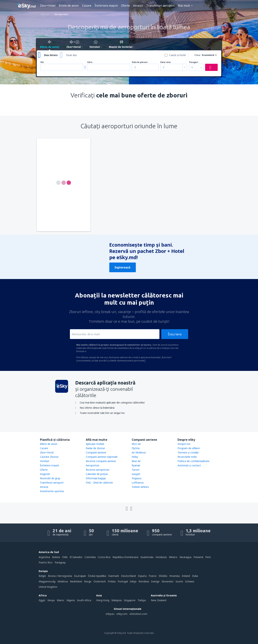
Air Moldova (139, 452)
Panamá (198, 557)
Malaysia (117, 600)
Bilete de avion (69, 6)
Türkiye (142, 600)
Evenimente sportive (52, 491)
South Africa (84, 600)
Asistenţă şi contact (189, 465)
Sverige (155, 581)
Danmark (114, 576)
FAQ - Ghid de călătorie (99, 483)
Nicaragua (185, 557)
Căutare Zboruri (49, 457)
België (42, 576)
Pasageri (194, 62)
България (80, 576)
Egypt (42, 600)
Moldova (63, 581)
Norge (88, 581)
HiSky (135, 457)
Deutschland (128, 576)
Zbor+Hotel (48, 6)
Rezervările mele (187, 457)
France (153, 576)
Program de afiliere (189, 448)
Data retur (166, 62)
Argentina (44, 557)
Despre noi (184, 444)
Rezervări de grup (50, 478)
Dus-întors (51, 55)
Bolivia (56, 557)
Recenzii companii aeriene (101, 461)
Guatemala (147, 557)
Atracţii (138, 6)
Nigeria (71, 600)
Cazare (87, 6)
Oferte (126, 6)
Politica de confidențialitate (193, 461)
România (144, 581)
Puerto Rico (46, 562)
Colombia (90, 557)
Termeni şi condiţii (188, 452)
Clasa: (198, 55)
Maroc (61, 600)
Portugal (123, 581)
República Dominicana (125, 557)
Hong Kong (103, 600)
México (173, 557)
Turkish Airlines (140, 487)
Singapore (130, 600)
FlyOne (136, 448)
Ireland (186, 576)
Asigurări (45, 474)
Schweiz (190, 581)
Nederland (76, 581)
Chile (65, 557)
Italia (195, 576)
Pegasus (137, 478)
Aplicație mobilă (95, 444)
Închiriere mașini (106, 6)
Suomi (179, 581)
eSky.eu (110, 614)
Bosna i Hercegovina (60, 576)
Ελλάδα (163, 576)
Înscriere (175, 334)
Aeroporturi (93, 465)
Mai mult (184, 6)
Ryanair (136, 465)
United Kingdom (48, 587)
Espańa (142, 576)
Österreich (100, 581)
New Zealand (159, 600)
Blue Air (136, 461)
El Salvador (76, 557)
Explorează (123, 267)
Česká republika (97, 576)
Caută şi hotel (177, 55)
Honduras (161, 557)
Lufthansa (138, 483)
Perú (208, 557)
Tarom (136, 470)
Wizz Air (136, 444)
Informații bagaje (96, 478)
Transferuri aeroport (160, 6)
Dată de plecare (140, 62)
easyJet (136, 474)
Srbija (133, 581)
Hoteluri (45, 461)
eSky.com (122, 614)
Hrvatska (175, 576)
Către (90, 62)
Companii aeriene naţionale (102, 457)
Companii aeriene (96, 452)
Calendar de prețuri (97, 474)
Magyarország (47, 581)
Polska (112, 581)
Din (42, 62)
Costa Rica (104, 557)
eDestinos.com (138, 614)
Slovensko (168, 581)
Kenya (51, 600)
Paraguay (60, 562)
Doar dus (71, 55)
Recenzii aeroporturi (98, 470)
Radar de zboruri (95, 448)
